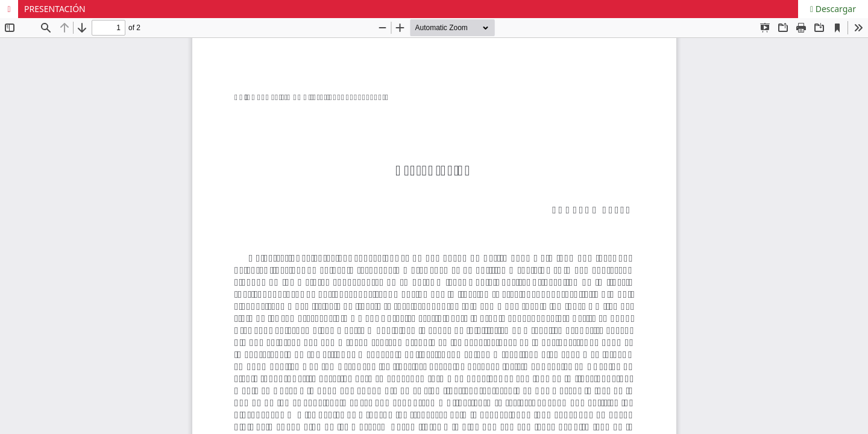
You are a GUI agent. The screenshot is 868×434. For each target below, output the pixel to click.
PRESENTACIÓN (55, 9)
